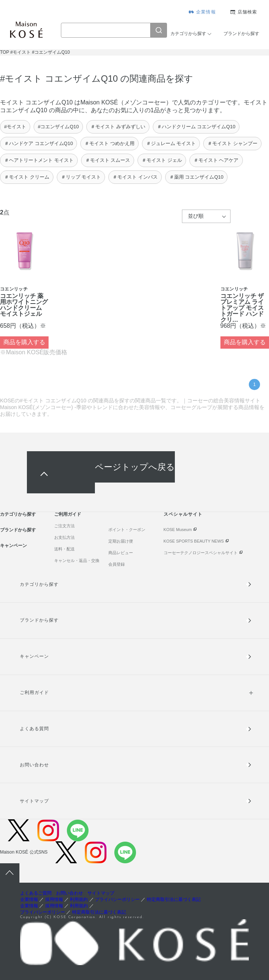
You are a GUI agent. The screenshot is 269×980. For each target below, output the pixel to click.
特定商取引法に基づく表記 (174, 899)
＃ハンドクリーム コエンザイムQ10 (196, 127)
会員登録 (117, 564)
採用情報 (54, 899)
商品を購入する (24, 342)
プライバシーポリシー (117, 899)
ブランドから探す (241, 34)
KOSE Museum (178, 530)
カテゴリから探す (188, 34)
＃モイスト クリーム (27, 177)
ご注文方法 (64, 526)
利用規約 (79, 899)
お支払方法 (64, 537)
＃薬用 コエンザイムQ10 (196, 177)
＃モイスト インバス (135, 177)
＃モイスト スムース (108, 160)
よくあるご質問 (36, 893)
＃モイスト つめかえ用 (109, 143)
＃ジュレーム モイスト (171, 143)
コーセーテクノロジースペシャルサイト (201, 553)
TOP (4, 52)
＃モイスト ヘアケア (216, 160)
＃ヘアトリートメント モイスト (39, 160)
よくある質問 (34, 729)
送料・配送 (64, 549)
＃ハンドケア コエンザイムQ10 (38, 143)
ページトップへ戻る (135, 467)
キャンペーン (13, 546)
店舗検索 (248, 12)
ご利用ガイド (68, 514)
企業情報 (206, 12)
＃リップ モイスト (81, 177)
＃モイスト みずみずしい (118, 127)
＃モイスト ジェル (162, 160)
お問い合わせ (34, 765)
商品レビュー (121, 553)
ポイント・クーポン (127, 530)
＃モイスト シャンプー (232, 143)
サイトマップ (34, 801)
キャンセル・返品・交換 (77, 560)
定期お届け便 (121, 541)
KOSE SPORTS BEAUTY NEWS (194, 541)
